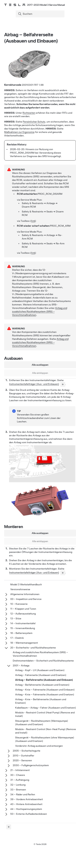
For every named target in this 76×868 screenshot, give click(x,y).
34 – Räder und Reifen (23, 794)
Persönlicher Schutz (34, 122)
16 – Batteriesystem (21, 633)
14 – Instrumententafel (23, 623)
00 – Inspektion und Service (26, 599)
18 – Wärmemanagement (24, 643)
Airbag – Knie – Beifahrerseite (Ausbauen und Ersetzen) (41, 701)
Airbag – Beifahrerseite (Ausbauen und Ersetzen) (42, 685)
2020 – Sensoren (22, 760)
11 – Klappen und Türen (23, 609)
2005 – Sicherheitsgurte (26, 751)
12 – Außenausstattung (23, 614)
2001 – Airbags (21, 665)
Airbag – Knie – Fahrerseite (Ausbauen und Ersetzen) (45, 694)
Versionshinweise (20, 589)
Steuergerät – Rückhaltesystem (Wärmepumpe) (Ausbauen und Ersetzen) (42, 723)
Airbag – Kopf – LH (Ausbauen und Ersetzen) (40, 670)
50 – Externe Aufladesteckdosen (29, 814)
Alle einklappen (40, 373)
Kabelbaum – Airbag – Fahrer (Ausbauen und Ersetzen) (45, 708)
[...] (63, 384)
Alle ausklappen (40, 365)
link (33, 221)
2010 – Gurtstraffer (23, 756)
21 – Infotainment (20, 770)
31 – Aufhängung (20, 780)
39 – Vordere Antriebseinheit (27, 799)
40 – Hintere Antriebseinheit (26, 804)
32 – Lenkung (18, 785)
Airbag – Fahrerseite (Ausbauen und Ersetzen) (41, 675)
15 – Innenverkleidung (23, 628)
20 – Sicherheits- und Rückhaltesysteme (33, 648)
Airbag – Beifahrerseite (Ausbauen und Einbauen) (44, 680)
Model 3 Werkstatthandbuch (26, 584)
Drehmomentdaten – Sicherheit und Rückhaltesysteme (43, 661)
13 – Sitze (16, 618)
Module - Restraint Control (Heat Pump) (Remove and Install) (45, 714)
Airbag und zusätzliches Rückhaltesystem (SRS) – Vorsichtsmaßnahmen (40, 311)
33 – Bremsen (18, 790)
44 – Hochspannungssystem (26, 809)
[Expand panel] (9, 827)
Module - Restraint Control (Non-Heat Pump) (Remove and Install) (45, 731)
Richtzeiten (29, 113)
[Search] (40, 14)
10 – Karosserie (19, 604)
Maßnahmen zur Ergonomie (19, 132)
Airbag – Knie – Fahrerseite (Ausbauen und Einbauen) (45, 690)
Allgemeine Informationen (25, 594)
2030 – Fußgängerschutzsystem (31, 765)
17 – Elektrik (17, 638)
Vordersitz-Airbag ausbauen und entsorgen (39, 746)
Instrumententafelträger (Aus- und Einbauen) (34, 384)
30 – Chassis (18, 775)
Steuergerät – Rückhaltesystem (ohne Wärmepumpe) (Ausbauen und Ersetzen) (45, 739)
